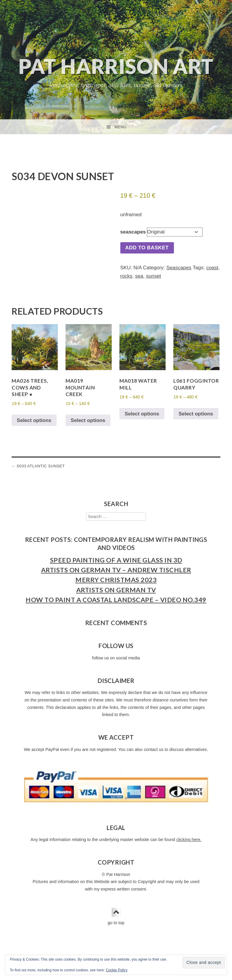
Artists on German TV (116, 594)
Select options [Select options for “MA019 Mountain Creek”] (88, 425)
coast (212, 268)
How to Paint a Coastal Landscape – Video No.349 (116, 604)
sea (139, 276)
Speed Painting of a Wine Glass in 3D (116, 565)
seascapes (133, 232)
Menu (120, 127)
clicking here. (189, 844)
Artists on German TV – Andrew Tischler (116, 575)
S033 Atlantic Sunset (41, 471)
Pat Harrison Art (116, 66)
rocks (126, 276)
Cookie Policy (117, 970)
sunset (153, 276)
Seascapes (179, 268)
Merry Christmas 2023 (116, 585)
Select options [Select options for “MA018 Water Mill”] (142, 418)
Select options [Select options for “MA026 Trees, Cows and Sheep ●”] (34, 425)
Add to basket (147, 248)
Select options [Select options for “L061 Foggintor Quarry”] (196, 418)
